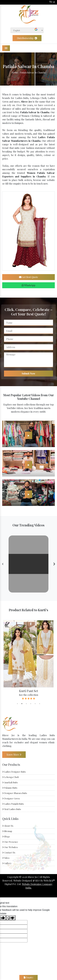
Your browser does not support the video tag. (28, 564)
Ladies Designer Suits (14, 772)
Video (6, 858)
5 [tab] (35, 704)
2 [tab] (22, 704)
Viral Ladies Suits (12, 809)
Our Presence (10, 842)
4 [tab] (31, 704)
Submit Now (28, 373)
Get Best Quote (28, 277)
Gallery (7, 863)
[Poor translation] (11, 918)
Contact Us (9, 853)
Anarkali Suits (10, 782)
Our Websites (10, 847)
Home (15, 72)
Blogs (6, 836)
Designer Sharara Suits (15, 793)
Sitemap (7, 831)
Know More (14, 755)
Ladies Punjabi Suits (13, 804)
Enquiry (28, 977)
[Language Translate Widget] (27, 30)
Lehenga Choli (10, 777)
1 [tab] (17, 704)
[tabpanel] (28, 660)
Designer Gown (11, 798)
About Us (8, 826)
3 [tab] (26, 704)
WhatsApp (28, 285)
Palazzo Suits (10, 788)
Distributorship (27, 38)
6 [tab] (40, 704)
